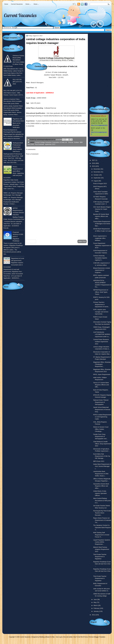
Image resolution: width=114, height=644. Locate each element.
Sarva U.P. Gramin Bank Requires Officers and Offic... (101, 385)
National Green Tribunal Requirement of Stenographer (101, 402)
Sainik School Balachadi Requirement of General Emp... (102, 409)
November (97, 172)
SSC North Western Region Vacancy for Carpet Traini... (102, 209)
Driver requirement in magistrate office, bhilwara (100, 238)
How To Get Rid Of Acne (81, 637)
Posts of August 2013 (100, 184)
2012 (94, 615)
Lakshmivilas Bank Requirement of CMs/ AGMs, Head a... (101, 474)
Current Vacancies (17, 4)
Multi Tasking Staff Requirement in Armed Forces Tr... (101, 535)
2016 (94, 163)
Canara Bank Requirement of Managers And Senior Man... (102, 224)
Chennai (71, 142)
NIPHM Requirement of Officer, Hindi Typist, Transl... (101, 292)
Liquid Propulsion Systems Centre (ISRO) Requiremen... (102, 542)
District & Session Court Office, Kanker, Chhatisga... (101, 429)
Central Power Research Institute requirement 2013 (101, 342)
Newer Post (31, 241)
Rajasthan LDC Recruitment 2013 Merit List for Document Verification (18, 123)
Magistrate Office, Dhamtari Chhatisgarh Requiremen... (102, 364)
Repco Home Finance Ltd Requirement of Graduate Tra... (102, 520)
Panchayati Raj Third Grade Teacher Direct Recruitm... (102, 513)
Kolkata (77, 142)
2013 (94, 166)
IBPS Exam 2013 (99, 461)
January (96, 611)
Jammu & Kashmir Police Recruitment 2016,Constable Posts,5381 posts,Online (13, 101)
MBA (81, 142)
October (96, 175)
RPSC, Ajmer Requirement (102, 374)
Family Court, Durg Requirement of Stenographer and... (100, 437)
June (95, 599)
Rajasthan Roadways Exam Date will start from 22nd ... (102, 564)
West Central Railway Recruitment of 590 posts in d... (102, 501)
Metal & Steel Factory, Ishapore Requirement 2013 (101, 549)
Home (6, 4)
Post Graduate (39, 144)
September (97, 178)
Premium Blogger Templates (97, 637)
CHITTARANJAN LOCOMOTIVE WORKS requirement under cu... (102, 334)
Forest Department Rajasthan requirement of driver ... (102, 245)
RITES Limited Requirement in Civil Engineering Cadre (102, 417)
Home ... (28, 4)
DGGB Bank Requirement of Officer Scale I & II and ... (102, 231)
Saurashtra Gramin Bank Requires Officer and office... (101, 486)
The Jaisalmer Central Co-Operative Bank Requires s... (102, 527)
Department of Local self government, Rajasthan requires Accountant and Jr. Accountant (14, 263)
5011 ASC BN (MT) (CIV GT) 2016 (17, 82)
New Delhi (31, 144)
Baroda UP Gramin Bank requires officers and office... (101, 216)
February (97, 608)
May (95, 602)
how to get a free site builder (64, 637)
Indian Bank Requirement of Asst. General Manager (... (102, 466)
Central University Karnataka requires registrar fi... (100, 258)
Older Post (82, 241)
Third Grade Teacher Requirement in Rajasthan (100, 557)
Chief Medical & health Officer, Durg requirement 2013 (102, 444)
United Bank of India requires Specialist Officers (100, 493)
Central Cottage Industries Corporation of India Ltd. (51, 142)
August (96, 181)
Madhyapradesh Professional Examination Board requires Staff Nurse (18, 147)
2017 (94, 160)
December (97, 169)
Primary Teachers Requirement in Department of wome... (101, 304)
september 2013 (50, 144)
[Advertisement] (56, 220)
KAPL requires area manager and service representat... (101, 312)
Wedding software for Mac (47, 637)
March (96, 605)
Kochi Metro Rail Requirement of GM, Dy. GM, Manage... (102, 456)
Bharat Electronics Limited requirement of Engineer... (102, 270)
